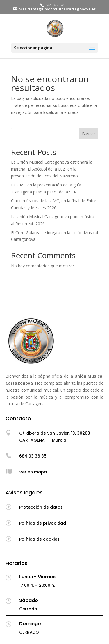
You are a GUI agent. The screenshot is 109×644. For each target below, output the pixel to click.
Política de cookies (39, 539)
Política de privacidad (43, 523)
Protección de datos (41, 507)
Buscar (89, 134)
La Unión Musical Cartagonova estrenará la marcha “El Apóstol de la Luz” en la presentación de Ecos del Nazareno (52, 169)
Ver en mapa (33, 472)
